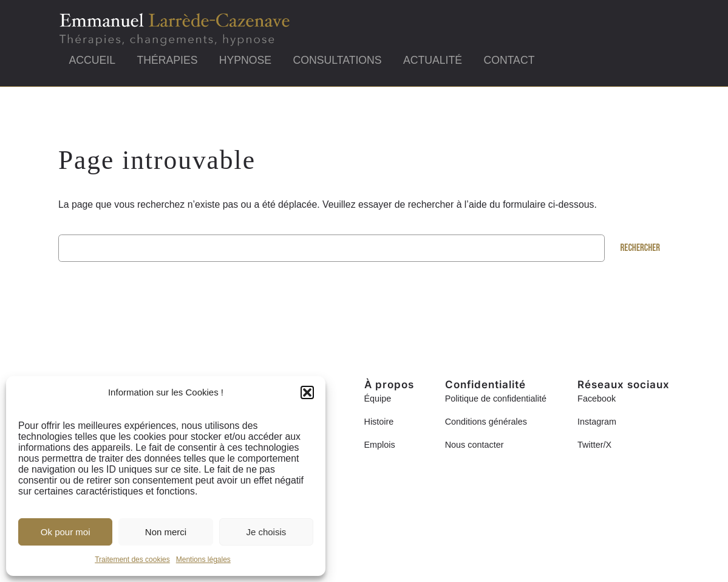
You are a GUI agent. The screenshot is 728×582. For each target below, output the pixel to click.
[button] (307, 392)
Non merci (166, 532)
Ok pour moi (66, 532)
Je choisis (266, 532)
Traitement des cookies (132, 560)
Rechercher (641, 248)
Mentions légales (203, 560)
